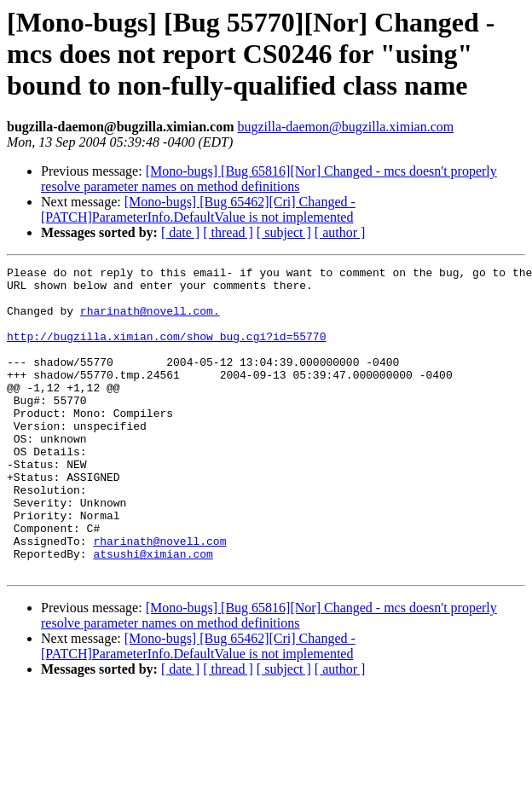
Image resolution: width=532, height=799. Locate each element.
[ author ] (340, 232)
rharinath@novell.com (159, 597)
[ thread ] (228, 232)
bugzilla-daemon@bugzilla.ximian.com (345, 127)
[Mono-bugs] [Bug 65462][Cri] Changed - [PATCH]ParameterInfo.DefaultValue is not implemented (198, 209)
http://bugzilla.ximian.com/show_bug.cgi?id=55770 (166, 351)
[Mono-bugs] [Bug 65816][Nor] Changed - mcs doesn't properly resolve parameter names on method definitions (269, 179)
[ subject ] (284, 232)
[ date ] (180, 232)
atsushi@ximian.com (153, 612)
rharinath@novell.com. (150, 321)
